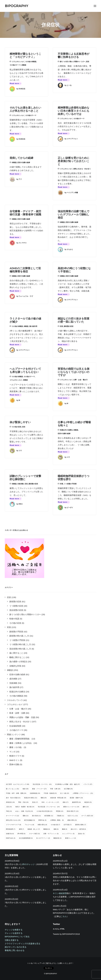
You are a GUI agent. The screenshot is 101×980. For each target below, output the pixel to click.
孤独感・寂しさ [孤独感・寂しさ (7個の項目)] (34, 829)
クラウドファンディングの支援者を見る (22, 944)
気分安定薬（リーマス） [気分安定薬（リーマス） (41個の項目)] (42, 784)
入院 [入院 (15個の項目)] (9, 807)
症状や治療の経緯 (24, 162)
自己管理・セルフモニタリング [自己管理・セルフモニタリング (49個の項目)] (18, 784)
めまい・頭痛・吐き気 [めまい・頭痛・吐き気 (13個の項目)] (24, 811)
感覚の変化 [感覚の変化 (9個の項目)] (72, 820)
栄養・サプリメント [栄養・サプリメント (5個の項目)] (51, 834)
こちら (64, 916)
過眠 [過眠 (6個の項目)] (56, 829)
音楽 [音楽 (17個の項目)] (35, 802)
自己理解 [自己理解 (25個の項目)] (68, 789)
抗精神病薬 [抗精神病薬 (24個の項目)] (35, 793)
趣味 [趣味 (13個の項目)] (86, 807)
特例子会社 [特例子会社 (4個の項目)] (11, 838)
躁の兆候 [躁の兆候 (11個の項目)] (36, 816)
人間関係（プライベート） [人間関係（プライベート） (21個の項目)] (83, 793)
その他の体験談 (31, 62)
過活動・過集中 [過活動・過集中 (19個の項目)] (76, 798)
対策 (62, 484)
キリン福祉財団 (60, 893)
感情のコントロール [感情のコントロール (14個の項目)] (71, 807)
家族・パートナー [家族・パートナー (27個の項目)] (39, 789)
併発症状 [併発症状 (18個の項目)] (10, 802)
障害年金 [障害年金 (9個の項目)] (42, 820)
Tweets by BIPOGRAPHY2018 (66, 934)
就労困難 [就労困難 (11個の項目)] (49, 816)
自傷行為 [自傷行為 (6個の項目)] (10, 834)
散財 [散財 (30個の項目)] (26, 789)
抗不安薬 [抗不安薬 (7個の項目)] (68, 825)
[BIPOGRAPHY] (17, 6)
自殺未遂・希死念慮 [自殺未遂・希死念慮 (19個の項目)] (58, 798)
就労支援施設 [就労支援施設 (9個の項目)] (30, 820)
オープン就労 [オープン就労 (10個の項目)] (87, 816)
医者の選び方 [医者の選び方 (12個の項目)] (73, 811)
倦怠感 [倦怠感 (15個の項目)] (88, 802)
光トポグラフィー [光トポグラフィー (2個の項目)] (43, 838)
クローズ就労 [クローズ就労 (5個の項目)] (34, 834)
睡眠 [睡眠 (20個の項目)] (44, 798)
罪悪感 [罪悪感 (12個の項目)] (60, 811)
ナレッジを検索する (14, 930)
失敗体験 (21, 484)
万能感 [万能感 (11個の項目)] (60, 816)
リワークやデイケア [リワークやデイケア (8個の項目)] (14, 825)
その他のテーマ (15, 65)
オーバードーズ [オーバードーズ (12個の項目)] (12, 816)
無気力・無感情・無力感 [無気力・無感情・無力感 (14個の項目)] (25, 807)
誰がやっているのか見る (16, 947)
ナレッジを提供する (14, 933)
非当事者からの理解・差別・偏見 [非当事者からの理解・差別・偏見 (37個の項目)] (68, 784)
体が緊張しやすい (20, 422)
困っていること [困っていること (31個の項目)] (12, 789)
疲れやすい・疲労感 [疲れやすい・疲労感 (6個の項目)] (78, 829)
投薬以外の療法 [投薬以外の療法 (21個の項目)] (31, 798)
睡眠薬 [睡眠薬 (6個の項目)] (47, 829)
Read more (15, 83)
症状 (88, 62)
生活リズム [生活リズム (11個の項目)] (73, 816)
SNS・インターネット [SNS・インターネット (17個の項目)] (50, 802)
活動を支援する (12, 940)
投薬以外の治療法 (66, 430)
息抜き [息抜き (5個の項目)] (81, 834)
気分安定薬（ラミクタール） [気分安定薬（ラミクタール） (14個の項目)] (49, 807)
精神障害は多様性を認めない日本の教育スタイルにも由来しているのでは (74, 111)
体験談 (24, 65)
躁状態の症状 (69, 326)
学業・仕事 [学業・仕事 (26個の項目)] (55, 789)
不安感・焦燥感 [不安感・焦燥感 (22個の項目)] (50, 793)
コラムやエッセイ (18, 62)
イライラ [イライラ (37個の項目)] (88, 784)
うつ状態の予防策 (70, 484)
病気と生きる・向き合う (82, 169)
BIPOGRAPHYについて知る (17, 937)
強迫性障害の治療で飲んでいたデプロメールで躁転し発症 (74, 214)
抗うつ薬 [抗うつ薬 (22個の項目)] (65, 793)
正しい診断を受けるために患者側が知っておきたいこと (74, 161)
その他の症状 (17, 427)
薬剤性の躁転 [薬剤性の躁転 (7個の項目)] (81, 825)
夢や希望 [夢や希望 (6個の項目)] (22, 834)
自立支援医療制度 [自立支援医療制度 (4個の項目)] (26, 838)
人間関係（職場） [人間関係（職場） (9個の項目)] (57, 820)
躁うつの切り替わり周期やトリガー (73, 62)
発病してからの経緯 (21, 158)
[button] (95, 6)
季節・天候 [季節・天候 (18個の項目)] (23, 802)
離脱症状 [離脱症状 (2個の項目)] (58, 838)
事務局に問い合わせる (15, 950)
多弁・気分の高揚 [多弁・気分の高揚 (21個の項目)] (13, 798)
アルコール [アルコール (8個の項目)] (29, 825)
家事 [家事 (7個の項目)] (22, 829)
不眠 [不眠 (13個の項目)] (9, 811)
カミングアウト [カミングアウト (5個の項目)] (68, 834)
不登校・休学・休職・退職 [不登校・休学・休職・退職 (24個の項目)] (16, 793)
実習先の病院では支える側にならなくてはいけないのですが (74, 372)
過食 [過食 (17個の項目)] (66, 802)
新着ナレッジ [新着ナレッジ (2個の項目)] (71, 838)
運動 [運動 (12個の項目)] (26, 816)
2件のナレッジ (28, 864)
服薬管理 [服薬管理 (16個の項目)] (76, 802)
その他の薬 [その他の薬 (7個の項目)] (55, 825)
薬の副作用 (33, 326)
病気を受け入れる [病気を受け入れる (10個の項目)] (13, 820)
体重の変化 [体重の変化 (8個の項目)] (42, 825)
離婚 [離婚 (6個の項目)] (65, 829)
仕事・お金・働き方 (80, 380)
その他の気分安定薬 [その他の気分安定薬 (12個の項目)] (44, 811)
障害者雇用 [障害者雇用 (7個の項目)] (11, 829)
